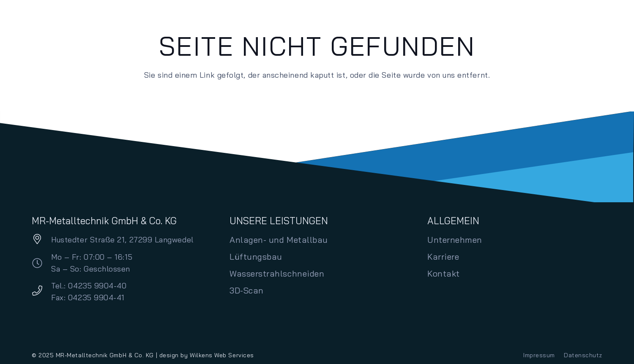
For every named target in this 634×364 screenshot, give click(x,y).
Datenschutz (583, 355)
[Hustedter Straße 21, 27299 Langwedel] (41, 240)
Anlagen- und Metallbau (279, 240)
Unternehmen (455, 240)
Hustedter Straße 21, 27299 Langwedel (122, 240)
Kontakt (444, 273)
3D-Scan (247, 290)
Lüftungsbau (256, 257)
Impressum (539, 355)
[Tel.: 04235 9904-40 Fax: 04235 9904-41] (41, 292)
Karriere (443, 257)
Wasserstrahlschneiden (277, 273)
